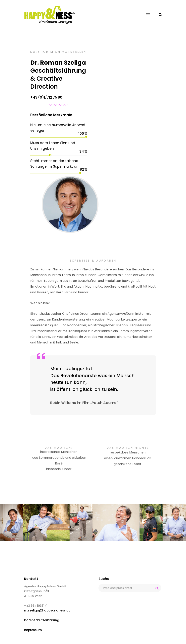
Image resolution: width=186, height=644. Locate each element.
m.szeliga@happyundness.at (47, 610)
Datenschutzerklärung (42, 620)
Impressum (33, 630)
